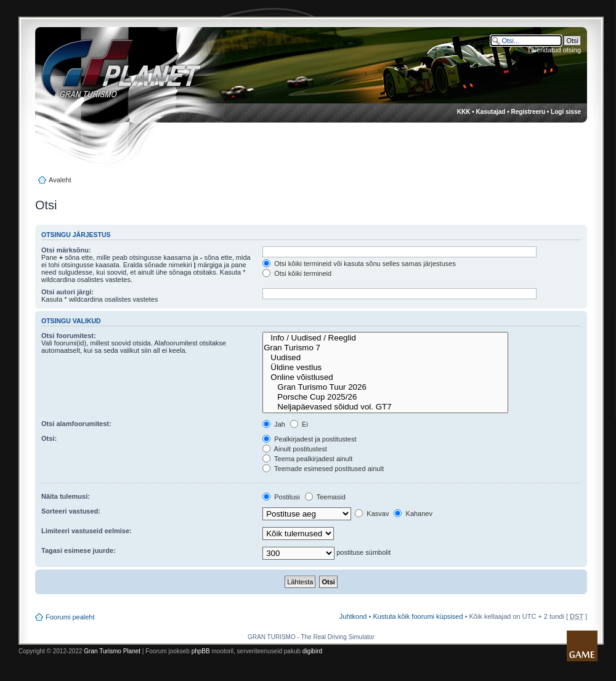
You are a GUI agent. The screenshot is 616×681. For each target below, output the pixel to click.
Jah (274, 424)
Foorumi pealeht (70, 617)
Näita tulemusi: (66, 496)
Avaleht (60, 180)
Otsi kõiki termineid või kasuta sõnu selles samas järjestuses (359, 264)
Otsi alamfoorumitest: (76, 424)
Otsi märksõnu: (66, 250)
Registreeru (528, 112)
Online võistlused (385, 377)
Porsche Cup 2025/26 (385, 397)
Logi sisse (566, 112)
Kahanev (413, 514)
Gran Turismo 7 (385, 348)
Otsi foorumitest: (69, 336)
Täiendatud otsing (554, 50)
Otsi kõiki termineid (297, 273)
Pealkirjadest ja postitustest (309, 439)
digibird (312, 651)
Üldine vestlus (385, 368)
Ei (299, 424)
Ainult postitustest (295, 449)
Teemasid (325, 497)
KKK (464, 112)
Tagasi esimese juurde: (79, 550)
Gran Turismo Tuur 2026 (385, 387)
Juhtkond (353, 616)
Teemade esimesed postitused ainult (323, 469)
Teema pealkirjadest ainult (307, 459)
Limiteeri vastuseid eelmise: (87, 531)
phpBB (201, 651)
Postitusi (281, 497)
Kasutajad (491, 112)
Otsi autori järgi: (67, 292)
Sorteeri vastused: (71, 511)
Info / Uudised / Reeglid (385, 338)
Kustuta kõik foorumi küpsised (418, 616)
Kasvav (372, 514)
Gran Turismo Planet (112, 651)
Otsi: (49, 438)
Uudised (385, 358)
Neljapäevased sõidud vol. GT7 (385, 407)
